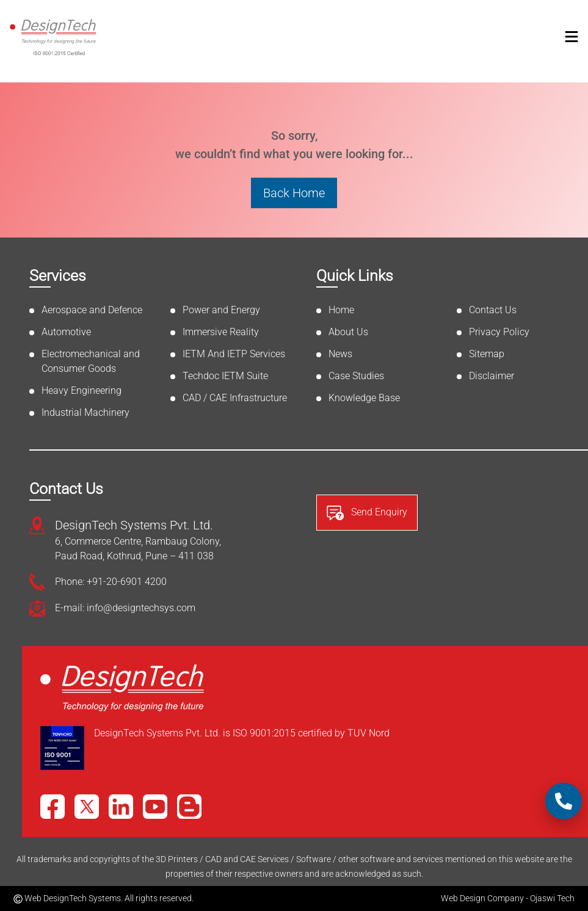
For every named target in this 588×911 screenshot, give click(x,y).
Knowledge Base (364, 398)
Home (341, 310)
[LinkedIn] (121, 807)
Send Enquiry (367, 513)
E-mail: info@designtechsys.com (125, 608)
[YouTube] (155, 807)
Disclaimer (492, 376)
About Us (348, 332)
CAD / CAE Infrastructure (235, 398)
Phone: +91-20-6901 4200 (111, 582)
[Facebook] (53, 807)
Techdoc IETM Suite (225, 376)
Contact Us (493, 310)
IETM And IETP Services (234, 354)
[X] (87, 807)
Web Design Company (482, 898)
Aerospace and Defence (92, 310)
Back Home (294, 193)
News (340, 354)
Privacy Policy (499, 332)
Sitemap (487, 354)
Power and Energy (221, 310)
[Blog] (189, 807)
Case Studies (356, 376)
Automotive (66, 332)
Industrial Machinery (85, 412)
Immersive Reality (221, 332)
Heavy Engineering (82, 390)
